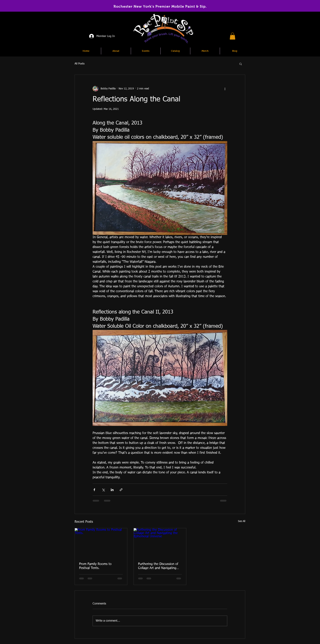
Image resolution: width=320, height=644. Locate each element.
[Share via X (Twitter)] (103, 490)
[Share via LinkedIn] (112, 490)
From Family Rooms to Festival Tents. (95, 566)
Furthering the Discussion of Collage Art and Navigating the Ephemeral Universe (158, 566)
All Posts (80, 64)
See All (242, 521)
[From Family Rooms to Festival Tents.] (101, 543)
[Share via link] (121, 490)
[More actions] (225, 89)
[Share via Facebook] (94, 490)
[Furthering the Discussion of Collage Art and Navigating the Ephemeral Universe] (160, 543)
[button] (232, 36)
